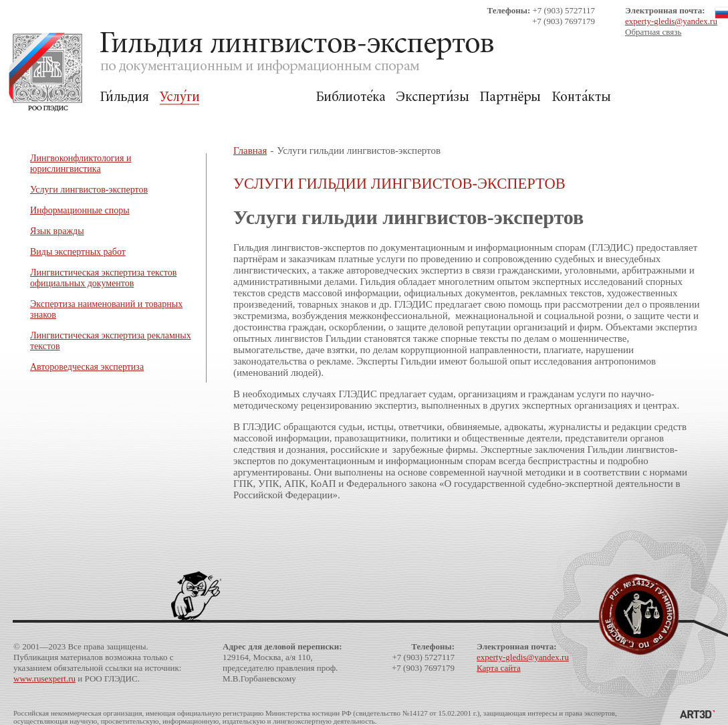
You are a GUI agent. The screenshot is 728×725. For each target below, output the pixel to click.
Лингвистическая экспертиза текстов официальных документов (103, 278)
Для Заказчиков (257, 97)
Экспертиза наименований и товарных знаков (106, 309)
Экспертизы (433, 97)
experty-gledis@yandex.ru (671, 21)
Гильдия (125, 97)
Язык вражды (57, 231)
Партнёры (510, 97)
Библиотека (350, 97)
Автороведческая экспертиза (87, 367)
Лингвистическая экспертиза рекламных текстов (111, 341)
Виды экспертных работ (78, 252)
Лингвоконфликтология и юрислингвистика (81, 164)
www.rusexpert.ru (44, 679)
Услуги (179, 97)
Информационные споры (80, 210)
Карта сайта (499, 668)
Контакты (581, 97)
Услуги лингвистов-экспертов (89, 190)
